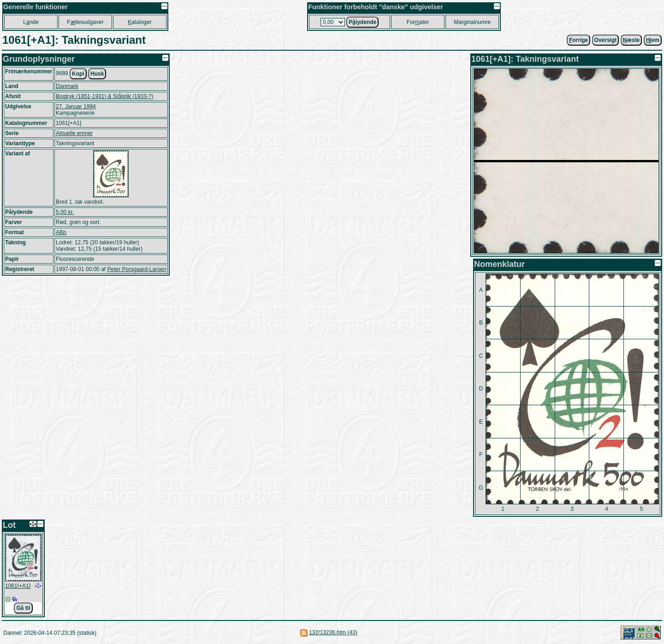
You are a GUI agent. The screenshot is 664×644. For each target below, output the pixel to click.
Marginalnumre (472, 22)
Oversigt (606, 40)
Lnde (31, 22)
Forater (418, 22)
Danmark (67, 86)
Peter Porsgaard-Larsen (136, 269)
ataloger (139, 22)
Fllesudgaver (85, 22)
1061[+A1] (18, 586)
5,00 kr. (65, 212)
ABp (61, 232)
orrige (578, 40)
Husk (97, 74)
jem (653, 40)
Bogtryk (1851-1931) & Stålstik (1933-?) (104, 96)
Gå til (23, 608)
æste (631, 40)
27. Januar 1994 (76, 106)
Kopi (78, 74)
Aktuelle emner (74, 133)
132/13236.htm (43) (333, 632)
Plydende (362, 22)
